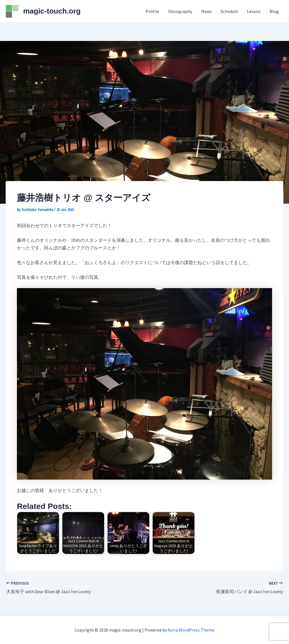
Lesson (254, 11)
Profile (152, 11)
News (206, 11)
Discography (180, 11)
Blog (274, 11)
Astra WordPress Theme (191, 630)
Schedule (229, 11)
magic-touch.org (52, 11)
